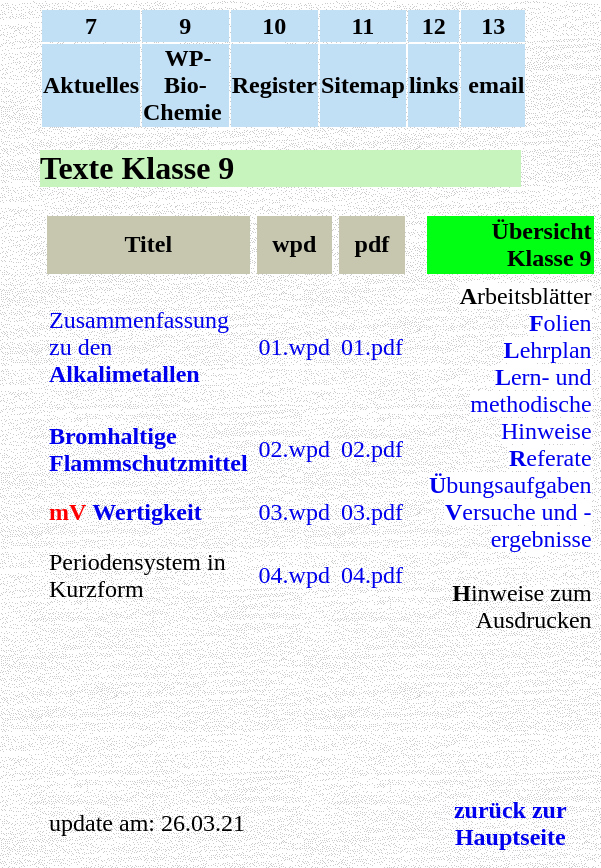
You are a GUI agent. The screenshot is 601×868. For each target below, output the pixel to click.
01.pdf (372, 347)
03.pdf (372, 512)
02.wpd (294, 449)
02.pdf (372, 449)
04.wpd (294, 575)
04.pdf (372, 575)
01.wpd (294, 347)
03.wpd (294, 512)
